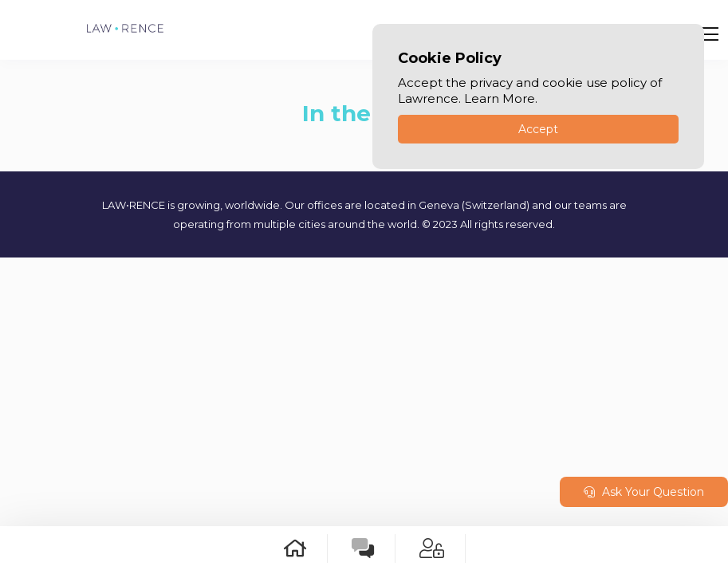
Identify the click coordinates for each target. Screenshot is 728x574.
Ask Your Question (644, 492)
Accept (538, 129)
